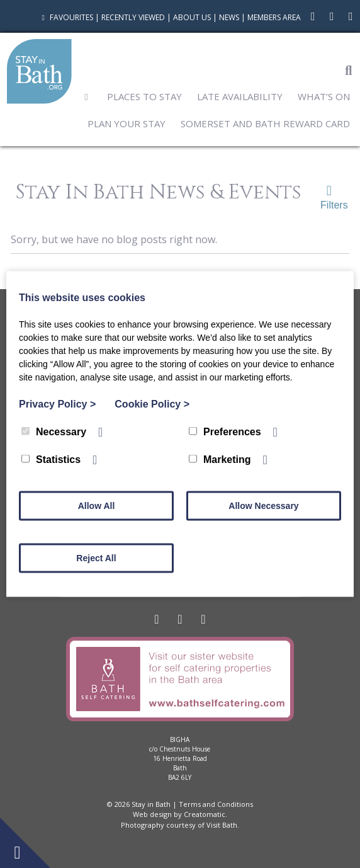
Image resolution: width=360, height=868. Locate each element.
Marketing (220, 460)
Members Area (274, 17)
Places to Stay (144, 96)
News (229, 17)
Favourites (66, 17)
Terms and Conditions (216, 804)
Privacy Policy (57, 404)
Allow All (97, 506)
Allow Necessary (263, 506)
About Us (192, 17)
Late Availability (240, 96)
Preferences (225, 432)
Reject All (96, 558)
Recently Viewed (133, 17)
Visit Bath (222, 825)
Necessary (54, 432)
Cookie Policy (152, 404)
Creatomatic (205, 814)
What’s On (324, 96)
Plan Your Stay (127, 123)
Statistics (51, 460)
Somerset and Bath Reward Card (265, 123)
